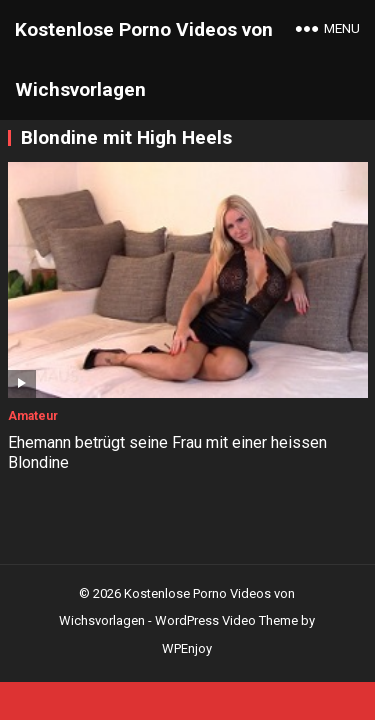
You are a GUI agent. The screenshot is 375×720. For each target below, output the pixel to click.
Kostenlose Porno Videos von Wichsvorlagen (144, 59)
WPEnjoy (187, 648)
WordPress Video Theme (226, 620)
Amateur (33, 416)
